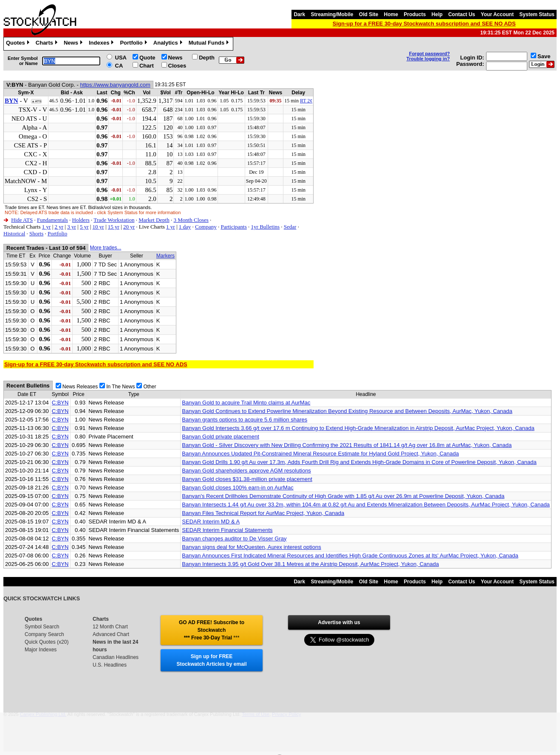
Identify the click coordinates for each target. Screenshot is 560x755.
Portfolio (134, 44)
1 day (185, 227)
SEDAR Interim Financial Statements (227, 530)
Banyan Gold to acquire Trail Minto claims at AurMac (246, 403)
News (74, 44)
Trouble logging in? (428, 59)
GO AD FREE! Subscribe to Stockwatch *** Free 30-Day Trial (212, 630)
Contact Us (462, 14)
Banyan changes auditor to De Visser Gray (234, 539)
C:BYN (60, 403)
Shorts (36, 233)
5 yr (84, 227)
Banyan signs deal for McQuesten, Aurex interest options (251, 547)
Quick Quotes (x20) (47, 642)
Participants (233, 227)
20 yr (129, 227)
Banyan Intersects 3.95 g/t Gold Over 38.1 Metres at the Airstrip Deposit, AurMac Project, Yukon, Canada (310, 564)
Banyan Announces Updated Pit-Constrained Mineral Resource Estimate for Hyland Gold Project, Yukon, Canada (320, 454)
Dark (299, 14)
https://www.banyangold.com (115, 85)
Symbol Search (42, 627)
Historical (14, 233)
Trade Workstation (114, 220)
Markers (165, 256)
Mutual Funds (210, 44)
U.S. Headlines (110, 665)
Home (391, 14)
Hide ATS (22, 220)
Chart (147, 66)
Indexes (102, 44)
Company (206, 227)
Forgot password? (430, 54)
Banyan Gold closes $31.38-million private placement (247, 479)
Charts (48, 44)
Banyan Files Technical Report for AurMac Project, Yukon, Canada (263, 513)
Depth (207, 58)
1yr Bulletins (266, 227)
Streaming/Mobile (332, 14)
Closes (177, 66)
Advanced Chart (111, 634)
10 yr (98, 227)
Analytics (169, 44)
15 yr (114, 227)
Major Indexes (41, 650)
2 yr (59, 227)
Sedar (290, 227)
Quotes (19, 44)
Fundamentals (52, 220)
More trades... (105, 248)
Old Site (369, 14)
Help (437, 14)
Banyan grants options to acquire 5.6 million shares (245, 420)
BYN (11, 101)
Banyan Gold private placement (220, 437)
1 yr (47, 227)
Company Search (44, 634)
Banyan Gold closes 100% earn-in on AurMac (238, 488)
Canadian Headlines (116, 657)
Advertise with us (339, 622)
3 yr (72, 227)
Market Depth (154, 220)
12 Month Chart (110, 627)
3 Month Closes (191, 220)
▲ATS (36, 101)
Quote (147, 58)
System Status (537, 14)
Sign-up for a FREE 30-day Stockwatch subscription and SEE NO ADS (424, 24)
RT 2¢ (306, 101)
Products (415, 14)
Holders (81, 220)
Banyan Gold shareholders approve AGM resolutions (246, 471)
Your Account (497, 14)
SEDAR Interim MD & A (211, 522)
